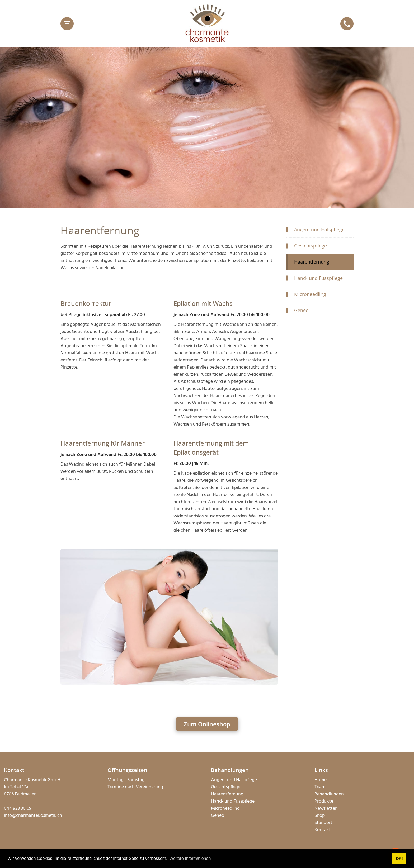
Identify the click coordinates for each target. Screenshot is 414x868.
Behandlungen (329, 794)
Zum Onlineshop (207, 724)
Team (320, 787)
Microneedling (225, 809)
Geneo (218, 816)
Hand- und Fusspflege (233, 801)
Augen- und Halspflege (234, 780)
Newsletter (326, 809)
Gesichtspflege (226, 787)
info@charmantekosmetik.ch (33, 816)
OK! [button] (399, 859)
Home (321, 780)
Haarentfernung (227, 794)
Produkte (324, 801)
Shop (320, 816)
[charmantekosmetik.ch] (207, 24)
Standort (323, 823)
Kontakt (323, 830)
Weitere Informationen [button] (190, 858)
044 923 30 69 (18, 809)
